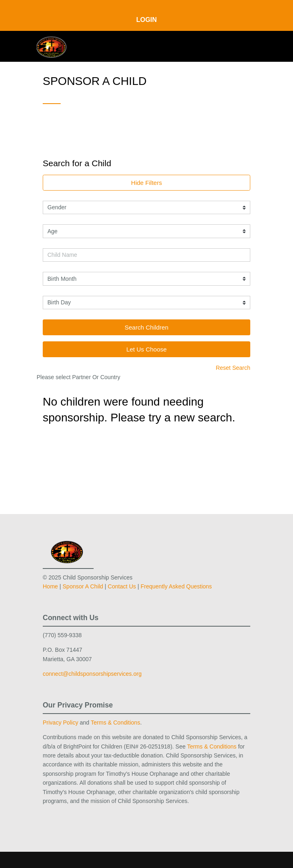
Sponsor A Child (83, 586)
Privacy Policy (60, 723)
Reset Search (233, 368)
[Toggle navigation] (245, 46)
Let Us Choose (146, 349)
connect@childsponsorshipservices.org (92, 674)
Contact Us (122, 586)
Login (147, 20)
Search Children (146, 327)
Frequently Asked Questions (176, 586)
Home (50, 586)
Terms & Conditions (115, 723)
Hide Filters (146, 183)
